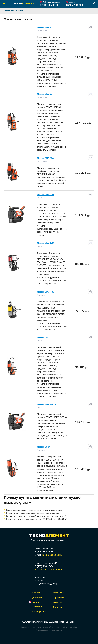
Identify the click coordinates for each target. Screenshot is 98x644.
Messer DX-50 (44, 447)
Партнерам (58, 598)
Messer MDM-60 (45, 94)
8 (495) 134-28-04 (76, 5)
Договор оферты (72, 627)
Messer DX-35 (44, 337)
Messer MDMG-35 (45, 195)
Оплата (36, 593)
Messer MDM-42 (45, 27)
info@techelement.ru (52, 555)
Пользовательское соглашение (49, 630)
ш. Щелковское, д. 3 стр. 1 (47, 584)
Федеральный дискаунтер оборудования (49, 537)
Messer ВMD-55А (45, 158)
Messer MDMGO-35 (46, 404)
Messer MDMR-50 (45, 243)
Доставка (37, 598)
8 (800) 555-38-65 (49, 5)
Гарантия (37, 607)
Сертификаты (39, 612)
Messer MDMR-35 (45, 292)
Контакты (57, 607)
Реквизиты (58, 593)
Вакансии (57, 602)
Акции (36, 602)
